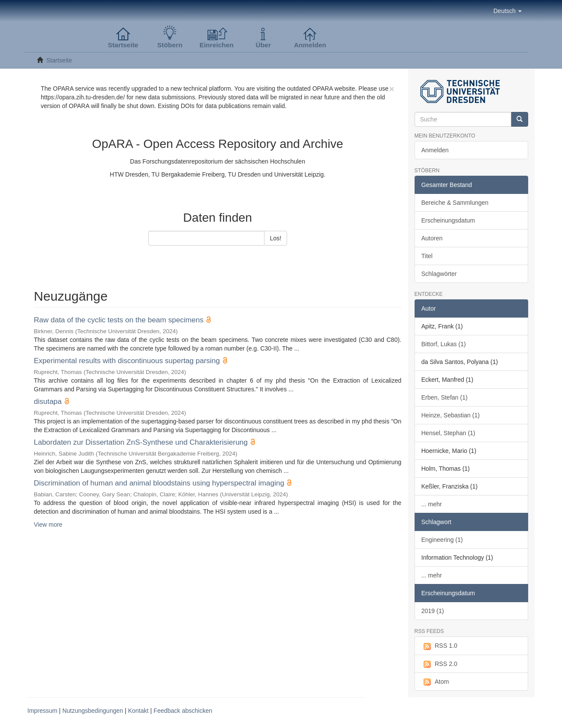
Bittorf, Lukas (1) (444, 344)
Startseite (59, 60)
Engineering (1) (442, 540)
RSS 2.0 (439, 664)
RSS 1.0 (439, 646)
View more (48, 525)
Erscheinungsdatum (448, 220)
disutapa (48, 402)
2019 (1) (433, 611)
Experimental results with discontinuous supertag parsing (127, 361)
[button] (508, 11)
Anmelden (435, 150)
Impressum (42, 711)
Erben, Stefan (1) (445, 397)
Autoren (432, 238)
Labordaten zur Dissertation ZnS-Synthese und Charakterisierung (141, 442)
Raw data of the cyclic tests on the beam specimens (119, 320)
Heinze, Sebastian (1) (451, 415)
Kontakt (138, 711)
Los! (275, 238)
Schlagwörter (439, 274)
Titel (427, 256)
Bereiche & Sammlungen (455, 203)
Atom (435, 682)
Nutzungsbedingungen (93, 711)
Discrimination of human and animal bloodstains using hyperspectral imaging (159, 483)
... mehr (432, 504)
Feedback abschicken (183, 711)
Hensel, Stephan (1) (449, 433)
